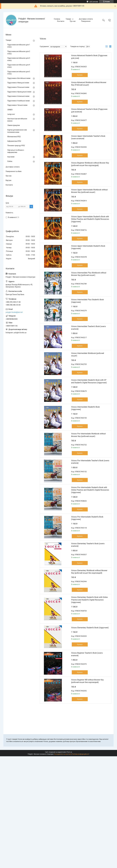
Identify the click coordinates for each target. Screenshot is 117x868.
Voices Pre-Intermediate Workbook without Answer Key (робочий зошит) (88, 435)
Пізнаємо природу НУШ (16, 146)
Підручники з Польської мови (18, 87)
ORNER (10, 110)
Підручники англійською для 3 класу (19, 59)
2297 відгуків (94, 2)
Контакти (61, 21)
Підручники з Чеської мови (17, 105)
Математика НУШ (14, 137)
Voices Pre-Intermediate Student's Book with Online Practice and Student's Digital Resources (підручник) (90, 490)
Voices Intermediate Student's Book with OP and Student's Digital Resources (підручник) (89, 381)
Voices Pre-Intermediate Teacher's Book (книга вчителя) (90, 462)
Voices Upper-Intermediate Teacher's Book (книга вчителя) (88, 137)
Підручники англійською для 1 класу (19, 46)
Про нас (73, 21)
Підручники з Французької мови (19, 92)
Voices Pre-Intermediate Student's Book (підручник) (87, 518)
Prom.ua (69, 752)
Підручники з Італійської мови (19, 101)
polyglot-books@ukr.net (14, 312)
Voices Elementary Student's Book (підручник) (90, 628)
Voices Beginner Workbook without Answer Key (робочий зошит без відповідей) (90, 164)
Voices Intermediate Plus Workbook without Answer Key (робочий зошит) (89, 274)
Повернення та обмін (14, 171)
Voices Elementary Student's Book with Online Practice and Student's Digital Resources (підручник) (89, 600)
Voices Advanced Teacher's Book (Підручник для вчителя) (89, 110)
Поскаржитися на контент (62, 754)
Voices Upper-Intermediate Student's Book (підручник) (88, 247)
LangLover (11, 114)
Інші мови (11, 157)
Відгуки (8, 180)
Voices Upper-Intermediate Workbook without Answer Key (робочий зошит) (89, 191)
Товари (68, 19)
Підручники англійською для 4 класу (19, 66)
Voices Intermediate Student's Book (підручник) (85, 408)
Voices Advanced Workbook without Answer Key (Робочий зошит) (89, 84)
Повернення (86, 21)
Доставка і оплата (86, 19)
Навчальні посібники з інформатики (16, 151)
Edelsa (10, 161)
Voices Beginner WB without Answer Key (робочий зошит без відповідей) (87, 681)
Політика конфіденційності (81, 754)
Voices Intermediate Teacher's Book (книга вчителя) (88, 328)
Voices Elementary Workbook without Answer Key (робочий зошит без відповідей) (89, 572)
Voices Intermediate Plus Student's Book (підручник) (87, 301)
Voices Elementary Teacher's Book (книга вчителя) (88, 545)
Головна (57, 19)
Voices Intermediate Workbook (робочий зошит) (88, 354)
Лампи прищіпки (14, 125)
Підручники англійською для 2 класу (19, 53)
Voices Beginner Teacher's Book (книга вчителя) (87, 654)
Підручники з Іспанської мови (18, 96)
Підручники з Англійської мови (19, 78)
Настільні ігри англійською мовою (17, 120)
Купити (80, 75)
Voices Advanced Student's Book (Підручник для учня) (89, 57)
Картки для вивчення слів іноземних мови (17, 131)
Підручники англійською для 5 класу (19, 73)
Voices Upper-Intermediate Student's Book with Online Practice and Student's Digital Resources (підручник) (90, 219)
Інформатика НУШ (14, 141)
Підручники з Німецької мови (18, 83)
